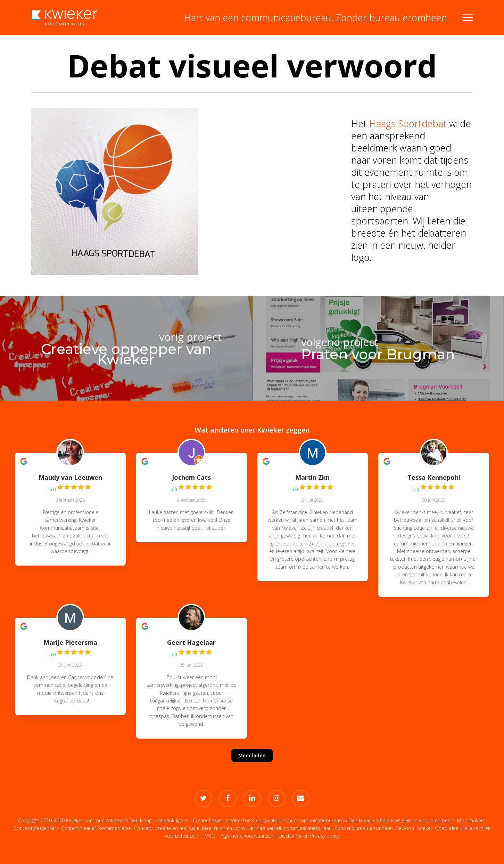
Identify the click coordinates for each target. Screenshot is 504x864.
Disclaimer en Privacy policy (309, 836)
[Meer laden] (252, 764)
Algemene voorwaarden (247, 836)
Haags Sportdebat (408, 124)
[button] (468, 18)
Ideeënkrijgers (172, 820)
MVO (210, 836)
